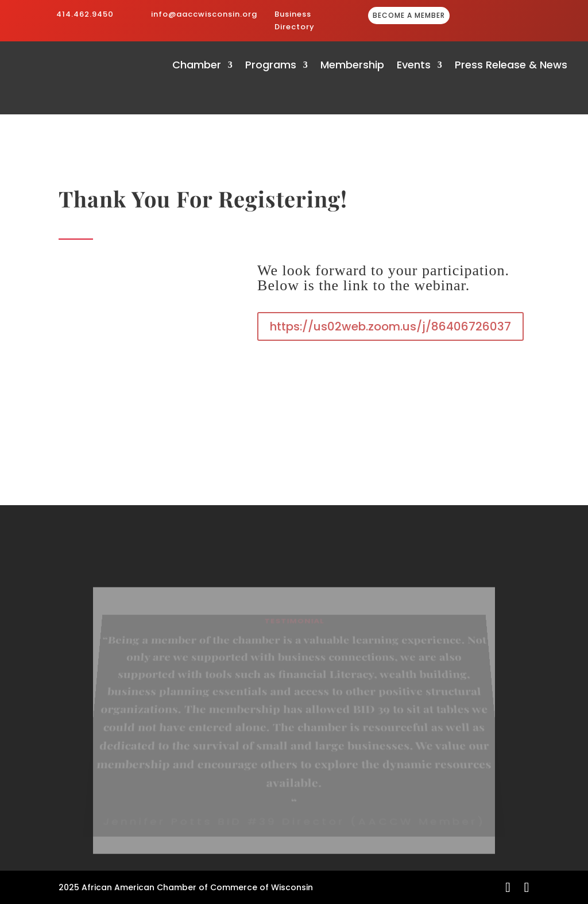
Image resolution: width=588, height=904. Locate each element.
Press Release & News (511, 66)
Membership (352, 66)
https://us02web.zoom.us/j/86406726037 (390, 326)
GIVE (512, 16)
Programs (271, 66)
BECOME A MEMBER (409, 15)
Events (414, 66)
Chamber (197, 66)
